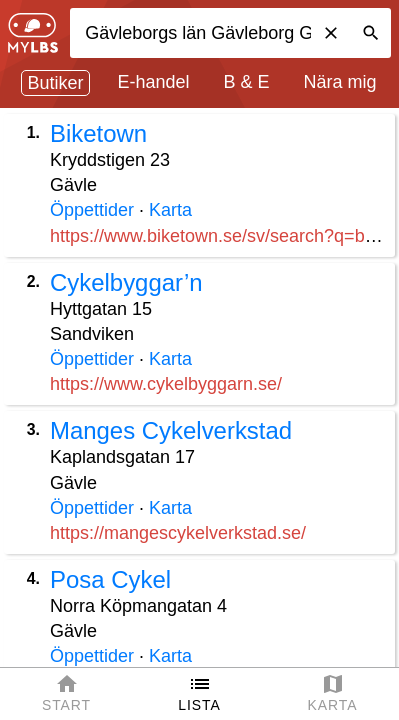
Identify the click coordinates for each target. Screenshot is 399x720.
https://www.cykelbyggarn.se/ (166, 384)
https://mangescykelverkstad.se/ (178, 533)
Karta (170, 210)
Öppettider (92, 210)
